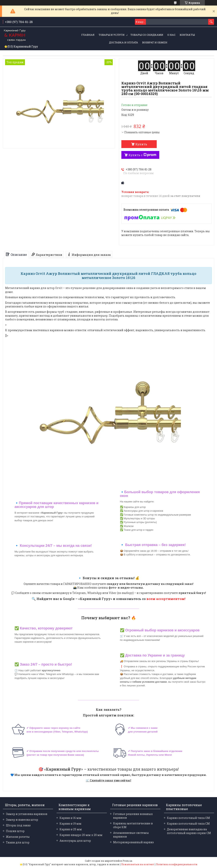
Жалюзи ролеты (18, 837)
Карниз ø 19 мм (71, 824)
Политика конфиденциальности (177, 864)
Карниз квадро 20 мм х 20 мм (81, 835)
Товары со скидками (147, 35)
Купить (141, 144)
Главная (88, 35)
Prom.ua (127, 861)
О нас (171, 35)
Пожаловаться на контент (138, 864)
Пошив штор (15, 831)
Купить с (142, 155)
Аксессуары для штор (75, 841)
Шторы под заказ (18, 825)
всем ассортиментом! (166, 599)
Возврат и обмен (155, 42)
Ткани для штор (18, 842)
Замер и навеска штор (22, 820)
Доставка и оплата (124, 42)
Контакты (187, 35)
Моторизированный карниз (133, 842)
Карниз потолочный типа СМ (188, 824)
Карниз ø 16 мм (71, 818)
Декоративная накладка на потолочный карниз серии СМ (189, 831)
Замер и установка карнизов (27, 814)
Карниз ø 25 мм (71, 829)
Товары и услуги (112, 35)
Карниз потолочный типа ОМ (188, 818)
